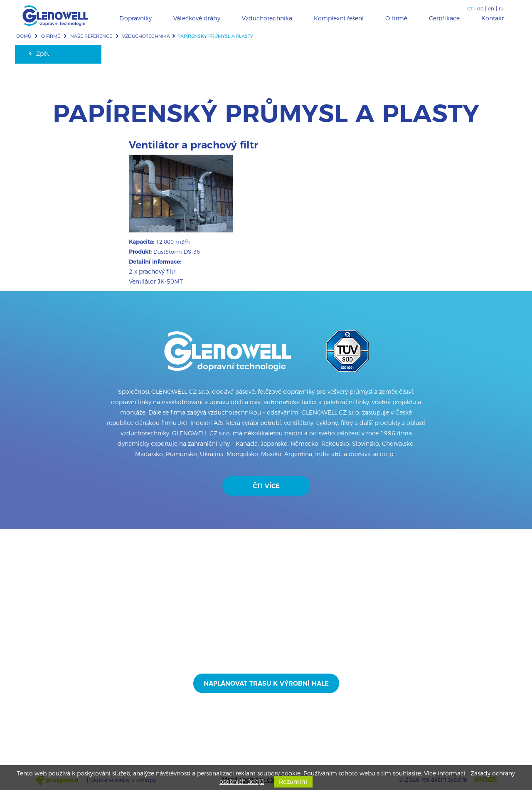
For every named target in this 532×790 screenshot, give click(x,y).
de (480, 9)
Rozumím (293, 782)
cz (470, 9)
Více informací (445, 773)
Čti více (266, 486)
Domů (24, 36)
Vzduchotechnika (146, 36)
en (491, 9)
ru (501, 9)
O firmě (51, 36)
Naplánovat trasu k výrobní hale (266, 683)
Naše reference (91, 36)
